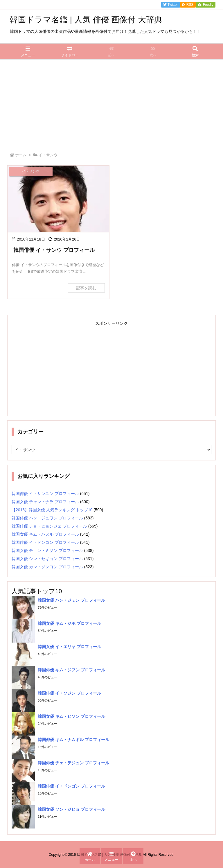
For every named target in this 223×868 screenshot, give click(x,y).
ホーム (21, 155)
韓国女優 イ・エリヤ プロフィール (69, 647)
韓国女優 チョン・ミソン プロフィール (47, 550)
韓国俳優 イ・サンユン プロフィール (45, 494)
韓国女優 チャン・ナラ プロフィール (45, 502)
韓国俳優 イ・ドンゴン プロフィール (45, 542)
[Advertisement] (111, 103)
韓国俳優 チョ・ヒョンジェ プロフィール (49, 526)
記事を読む (86, 288)
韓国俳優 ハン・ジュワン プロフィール (47, 518)
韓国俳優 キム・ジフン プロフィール (71, 670)
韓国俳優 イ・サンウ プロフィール (54, 250)
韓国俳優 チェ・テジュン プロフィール (73, 763)
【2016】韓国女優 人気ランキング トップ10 (52, 510)
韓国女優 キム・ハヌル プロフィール (45, 534)
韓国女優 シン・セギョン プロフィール (47, 559)
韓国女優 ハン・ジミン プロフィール (71, 600)
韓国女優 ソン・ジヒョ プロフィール (71, 809)
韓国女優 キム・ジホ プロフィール (69, 623)
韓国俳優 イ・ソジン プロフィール (69, 693)
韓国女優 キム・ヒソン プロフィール (71, 716)
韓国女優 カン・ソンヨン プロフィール (47, 567)
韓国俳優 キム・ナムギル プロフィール (73, 740)
